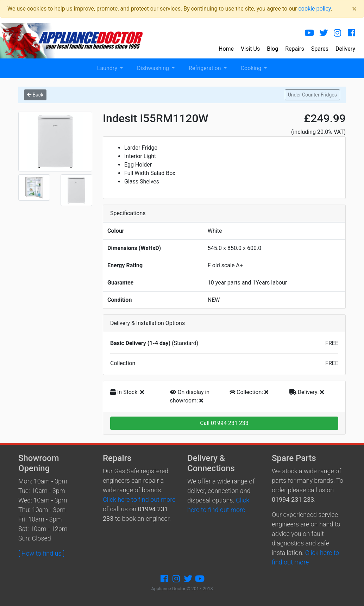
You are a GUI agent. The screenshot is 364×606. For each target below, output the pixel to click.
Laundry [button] (108, 68)
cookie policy (314, 9)
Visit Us (250, 49)
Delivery (345, 49)
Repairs (295, 49)
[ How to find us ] (41, 553)
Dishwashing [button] (154, 68)
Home (226, 49)
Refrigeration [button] (206, 68)
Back (35, 95)
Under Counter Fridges (312, 95)
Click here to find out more (139, 499)
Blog (272, 49)
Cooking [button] (252, 68)
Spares (320, 49)
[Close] (354, 9)
